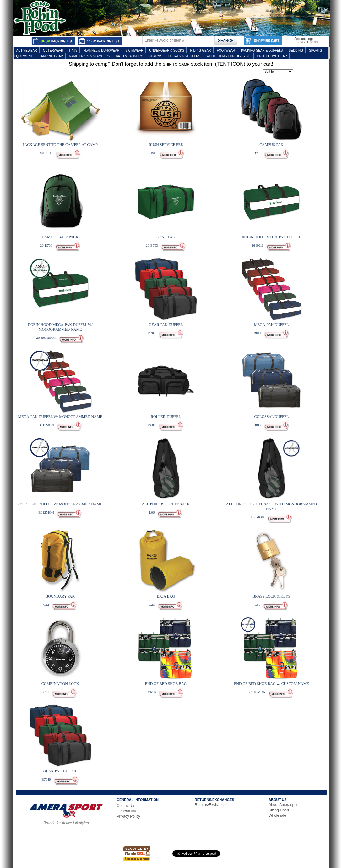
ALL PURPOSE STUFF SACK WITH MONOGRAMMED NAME (271, 506)
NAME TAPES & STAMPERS (90, 56)
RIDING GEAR (200, 50)
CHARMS (156, 56)
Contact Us (126, 806)
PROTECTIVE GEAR (272, 56)
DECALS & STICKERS (184, 56)
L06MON (257, 517)
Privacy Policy (129, 816)
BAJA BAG (166, 596)
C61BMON (257, 692)
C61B (152, 692)
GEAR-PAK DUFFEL (166, 325)
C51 (46, 692)
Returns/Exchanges (211, 805)
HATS (73, 50)
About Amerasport (284, 805)
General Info (127, 811)
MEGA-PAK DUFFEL (271, 325)
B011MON (46, 425)
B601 (152, 425)
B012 (258, 425)
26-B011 (258, 245)
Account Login (304, 39)
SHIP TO (46, 153)
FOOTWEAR (226, 50)
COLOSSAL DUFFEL (271, 417)
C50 (258, 604)
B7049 (46, 779)
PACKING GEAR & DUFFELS (262, 50)
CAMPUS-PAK (271, 145)
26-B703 (152, 245)
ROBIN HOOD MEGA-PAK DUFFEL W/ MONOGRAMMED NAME (60, 327)
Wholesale (277, 815)
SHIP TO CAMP (176, 64)
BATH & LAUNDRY (129, 56)
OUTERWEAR (53, 50)
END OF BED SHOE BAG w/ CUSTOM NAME (271, 684)
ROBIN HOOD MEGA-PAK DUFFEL (271, 237)
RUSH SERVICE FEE (166, 145)
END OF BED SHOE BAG (166, 684)
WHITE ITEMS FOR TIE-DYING (229, 56)
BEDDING (296, 50)
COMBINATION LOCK (60, 684)
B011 (257, 333)
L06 (152, 512)
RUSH (152, 153)
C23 (152, 604)
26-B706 (46, 245)
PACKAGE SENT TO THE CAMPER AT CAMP (60, 145)
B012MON (46, 512)
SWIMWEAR (134, 50)
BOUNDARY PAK (60, 596)
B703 (152, 333)
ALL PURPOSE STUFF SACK (166, 504)
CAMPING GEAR (51, 56)
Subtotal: (303, 42)
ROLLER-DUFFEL (166, 417)
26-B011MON (46, 337)
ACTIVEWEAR (27, 50)
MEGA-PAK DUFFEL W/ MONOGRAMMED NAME (60, 417)
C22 (46, 604)
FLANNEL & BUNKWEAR (101, 50)
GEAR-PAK (166, 237)
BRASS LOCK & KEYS (271, 596)
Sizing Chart (279, 810)
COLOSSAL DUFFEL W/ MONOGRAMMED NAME (60, 504)
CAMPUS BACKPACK (60, 237)
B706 (258, 153)
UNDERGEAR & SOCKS (167, 50)
